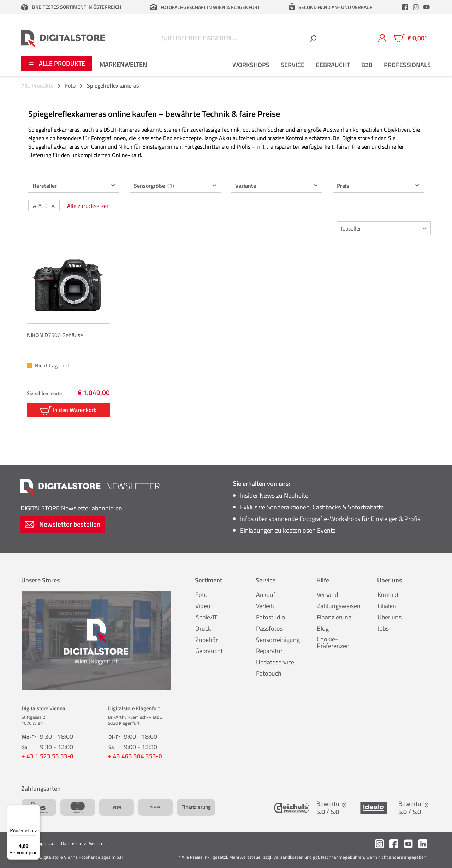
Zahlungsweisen (339, 606)
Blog (323, 628)
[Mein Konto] (382, 38)
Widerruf (98, 843)
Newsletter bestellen (63, 524)
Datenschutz (74, 843)
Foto (201, 595)
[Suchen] (313, 38)
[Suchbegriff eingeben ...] (232, 38)
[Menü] (36, 809)
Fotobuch (269, 673)
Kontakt (388, 595)
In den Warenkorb (68, 410)
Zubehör (207, 640)
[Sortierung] (384, 228)
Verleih (265, 606)
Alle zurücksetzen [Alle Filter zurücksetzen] (88, 206)
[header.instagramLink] (416, 7)
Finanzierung (334, 617)
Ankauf (266, 595)
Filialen (387, 606)
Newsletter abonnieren (71, 508)
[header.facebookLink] (405, 7)
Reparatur (269, 651)
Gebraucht (209, 651)
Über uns (389, 617)
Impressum (47, 843)
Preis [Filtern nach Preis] (379, 185)
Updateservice (275, 662)
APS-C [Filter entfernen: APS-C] (44, 205)
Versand (328, 595)
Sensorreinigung (278, 640)
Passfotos (269, 628)
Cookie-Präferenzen (333, 643)
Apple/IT (206, 617)
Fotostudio (271, 617)
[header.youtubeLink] (427, 7)
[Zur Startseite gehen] (63, 38)
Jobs (383, 628)
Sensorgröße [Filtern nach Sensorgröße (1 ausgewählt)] (176, 185)
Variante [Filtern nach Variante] (277, 185)
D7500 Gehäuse (55, 335)
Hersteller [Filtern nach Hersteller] (74, 185)
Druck (203, 628)
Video (203, 606)
